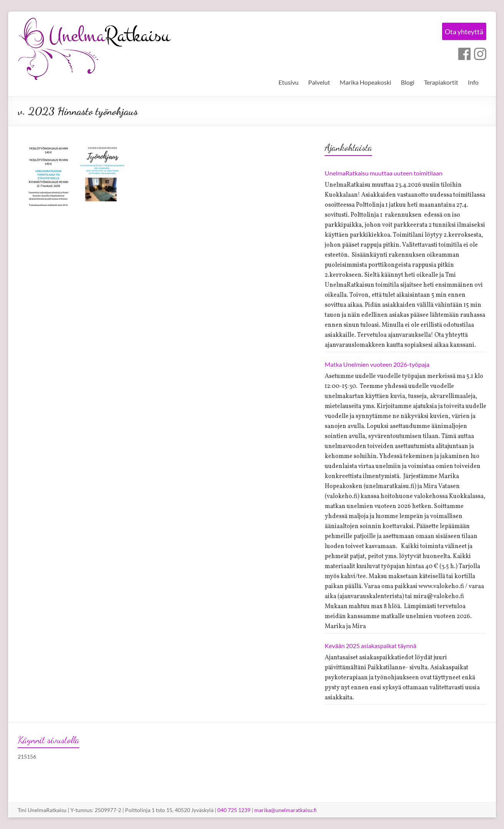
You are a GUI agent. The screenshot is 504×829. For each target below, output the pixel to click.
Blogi (408, 82)
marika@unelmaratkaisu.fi (285, 810)
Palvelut (319, 82)
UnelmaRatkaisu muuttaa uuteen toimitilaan (384, 173)
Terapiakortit (441, 82)
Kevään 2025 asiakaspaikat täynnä (370, 646)
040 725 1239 (234, 810)
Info (473, 82)
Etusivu (289, 82)
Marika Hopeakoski (365, 82)
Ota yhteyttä (461, 32)
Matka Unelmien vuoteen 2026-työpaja (377, 364)
